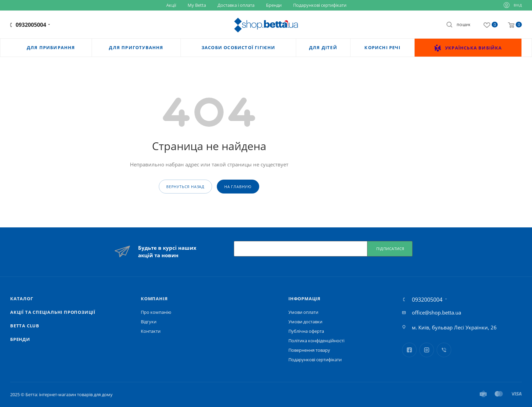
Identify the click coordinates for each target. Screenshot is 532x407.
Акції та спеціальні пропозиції (53, 312)
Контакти (151, 331)
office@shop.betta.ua (436, 312)
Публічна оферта (306, 331)
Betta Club (25, 326)
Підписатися (390, 249)
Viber (444, 350)
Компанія (154, 299)
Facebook (409, 350)
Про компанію (156, 312)
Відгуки (149, 322)
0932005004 (31, 25)
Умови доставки (305, 322)
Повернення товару (309, 350)
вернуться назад (185, 187)
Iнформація (305, 299)
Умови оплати (303, 312)
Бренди (20, 339)
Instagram (427, 350)
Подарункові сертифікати (315, 360)
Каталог (22, 299)
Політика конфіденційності (316, 341)
